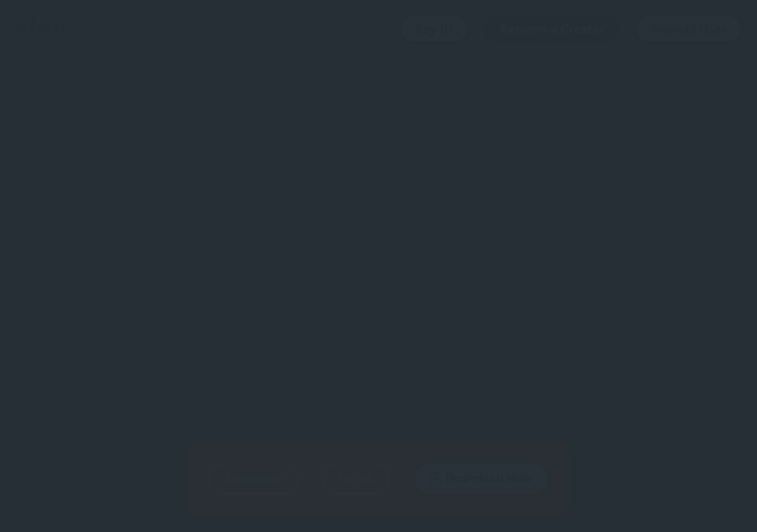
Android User (689, 29)
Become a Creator (552, 29)
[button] (254, 479)
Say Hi (434, 29)
